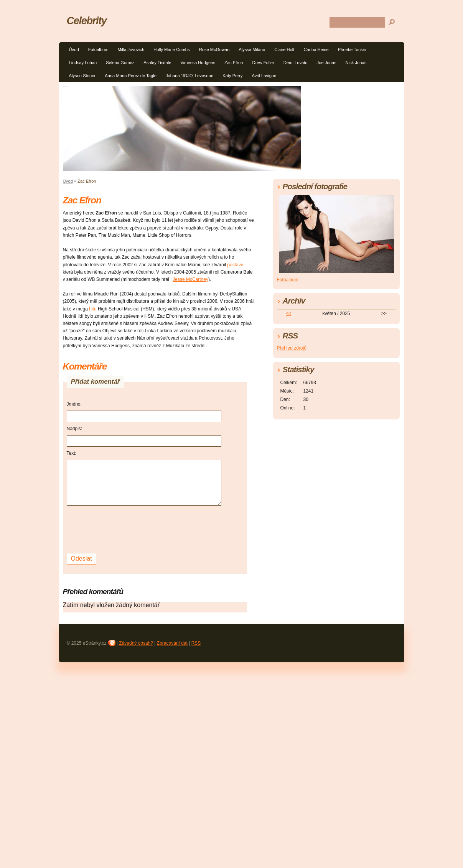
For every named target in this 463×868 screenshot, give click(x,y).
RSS (196, 643)
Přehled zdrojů (292, 348)
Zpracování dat (172, 643)
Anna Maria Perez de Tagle (131, 76)
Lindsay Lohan (83, 63)
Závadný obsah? (136, 643)
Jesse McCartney (190, 279)
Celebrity (87, 21)
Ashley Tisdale (157, 63)
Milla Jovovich (131, 50)
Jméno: (74, 404)
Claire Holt (284, 50)
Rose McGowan (214, 50)
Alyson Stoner (82, 76)
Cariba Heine (316, 50)
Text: (72, 453)
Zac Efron (234, 63)
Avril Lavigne (264, 76)
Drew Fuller (263, 63)
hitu (93, 309)
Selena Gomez (120, 63)
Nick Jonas (356, 63)
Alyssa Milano (252, 50)
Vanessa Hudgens (198, 63)
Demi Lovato (296, 63)
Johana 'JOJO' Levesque (189, 76)
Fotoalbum (98, 50)
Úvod (74, 50)
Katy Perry (232, 76)
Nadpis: (75, 429)
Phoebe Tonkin (352, 50)
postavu (235, 265)
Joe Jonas (327, 63)
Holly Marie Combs (172, 50)
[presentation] (125, 528)
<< (288, 314)
